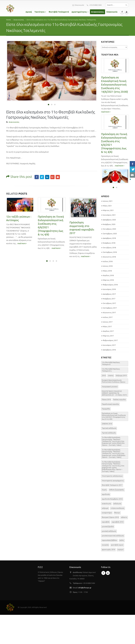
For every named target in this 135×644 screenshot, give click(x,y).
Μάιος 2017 (107, 356)
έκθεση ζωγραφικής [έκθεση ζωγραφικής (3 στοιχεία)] (117, 519)
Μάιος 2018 (107, 300)
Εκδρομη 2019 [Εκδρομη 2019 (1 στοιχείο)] (121, 405)
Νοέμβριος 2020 (109, 253)
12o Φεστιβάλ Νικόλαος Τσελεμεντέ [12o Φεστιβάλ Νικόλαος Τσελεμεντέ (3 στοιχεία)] (111, 393)
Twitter (42, 119)
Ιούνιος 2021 (108, 230)
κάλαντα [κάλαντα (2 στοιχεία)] (124, 547)
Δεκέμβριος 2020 (109, 249)
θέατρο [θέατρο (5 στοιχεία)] (117, 542)
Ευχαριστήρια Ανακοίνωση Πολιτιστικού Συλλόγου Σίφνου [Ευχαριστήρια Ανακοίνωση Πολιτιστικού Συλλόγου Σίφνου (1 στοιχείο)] (114, 410)
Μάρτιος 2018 (108, 309)
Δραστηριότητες (79, 12)
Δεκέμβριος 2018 (109, 267)
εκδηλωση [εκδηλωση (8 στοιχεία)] (117, 533)
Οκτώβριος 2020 (109, 258)
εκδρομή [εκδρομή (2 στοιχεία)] (105, 537)
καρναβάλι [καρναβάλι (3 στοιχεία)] (106, 551)
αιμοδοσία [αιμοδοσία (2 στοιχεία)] (106, 524)
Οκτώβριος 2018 (109, 277)
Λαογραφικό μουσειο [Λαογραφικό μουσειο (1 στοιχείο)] (110, 416)
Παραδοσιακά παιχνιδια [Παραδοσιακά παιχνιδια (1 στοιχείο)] (110, 433)
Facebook (37, 119)
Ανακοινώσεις (97, 12)
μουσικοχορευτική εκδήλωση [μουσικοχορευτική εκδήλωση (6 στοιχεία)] (113, 565)
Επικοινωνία (78, 5)
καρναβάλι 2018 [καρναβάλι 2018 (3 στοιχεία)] (118, 551)
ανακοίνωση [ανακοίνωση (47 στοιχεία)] (106, 533)
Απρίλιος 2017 (108, 360)
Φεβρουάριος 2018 (110, 314)
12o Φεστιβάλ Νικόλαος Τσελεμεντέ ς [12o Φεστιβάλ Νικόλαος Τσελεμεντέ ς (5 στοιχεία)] (111, 399)
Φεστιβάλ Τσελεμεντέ (59, 12)
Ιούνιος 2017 (108, 351)
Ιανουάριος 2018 (109, 319)
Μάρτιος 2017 (108, 365)
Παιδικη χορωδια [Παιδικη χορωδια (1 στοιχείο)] (119, 429)
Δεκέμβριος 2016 (109, 379)
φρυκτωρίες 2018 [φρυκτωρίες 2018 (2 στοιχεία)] (109, 579)
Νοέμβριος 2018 (109, 272)
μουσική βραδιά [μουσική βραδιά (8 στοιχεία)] (108, 556)
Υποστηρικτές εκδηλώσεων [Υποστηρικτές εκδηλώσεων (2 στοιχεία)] (112, 505)
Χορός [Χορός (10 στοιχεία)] (104, 519)
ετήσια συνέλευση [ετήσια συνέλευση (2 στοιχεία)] (117, 537)
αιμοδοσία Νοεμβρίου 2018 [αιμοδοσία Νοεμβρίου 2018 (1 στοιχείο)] (112, 528)
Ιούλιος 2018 (108, 291)
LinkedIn (47, 119)
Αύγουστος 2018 (109, 286)
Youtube (108, 602)
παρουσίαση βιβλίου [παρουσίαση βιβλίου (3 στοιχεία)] (109, 570)
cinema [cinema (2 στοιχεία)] (111, 405)
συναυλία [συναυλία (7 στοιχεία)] (105, 574)
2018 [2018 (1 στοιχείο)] (104, 405)
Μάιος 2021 (107, 235)
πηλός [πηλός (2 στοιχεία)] (122, 570)
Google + (52, 119)
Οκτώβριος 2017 (109, 332)
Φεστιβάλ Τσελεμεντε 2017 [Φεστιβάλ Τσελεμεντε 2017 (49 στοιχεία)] (112, 514)
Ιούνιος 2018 (108, 295)
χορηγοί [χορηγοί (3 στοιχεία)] (120, 579)
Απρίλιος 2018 (108, 305)
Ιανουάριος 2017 (109, 374)
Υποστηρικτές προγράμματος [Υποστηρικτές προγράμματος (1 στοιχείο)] (113, 510)
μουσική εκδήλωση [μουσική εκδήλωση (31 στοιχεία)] (109, 560)
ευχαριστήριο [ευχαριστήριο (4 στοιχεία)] (107, 542)
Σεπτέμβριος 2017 (110, 337)
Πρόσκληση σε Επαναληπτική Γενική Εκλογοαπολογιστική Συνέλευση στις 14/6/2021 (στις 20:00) (115, 85)
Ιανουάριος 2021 (109, 244)
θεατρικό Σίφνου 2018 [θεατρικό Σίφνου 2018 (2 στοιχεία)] (110, 547)
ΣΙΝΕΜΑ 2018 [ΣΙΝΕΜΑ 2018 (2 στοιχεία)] (107, 453)
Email (58, 119)
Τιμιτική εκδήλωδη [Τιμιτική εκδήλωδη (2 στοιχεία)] (109, 462)
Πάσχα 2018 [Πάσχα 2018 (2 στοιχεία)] (106, 429)
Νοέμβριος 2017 (109, 328)
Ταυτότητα (39, 12)
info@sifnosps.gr (85, 617)
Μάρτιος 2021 (108, 240)
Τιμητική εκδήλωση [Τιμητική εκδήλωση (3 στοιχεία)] (109, 458)
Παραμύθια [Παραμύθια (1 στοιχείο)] (106, 438)
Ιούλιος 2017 (108, 346)
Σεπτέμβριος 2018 (110, 281)
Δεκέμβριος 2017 (109, 323)
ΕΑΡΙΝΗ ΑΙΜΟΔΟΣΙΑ (114, 188)
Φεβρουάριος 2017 (110, 370)
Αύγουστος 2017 (109, 342)
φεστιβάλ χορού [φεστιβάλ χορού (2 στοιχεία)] (117, 574)
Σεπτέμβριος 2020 (110, 263)
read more (22, 185)
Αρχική (29, 12)
